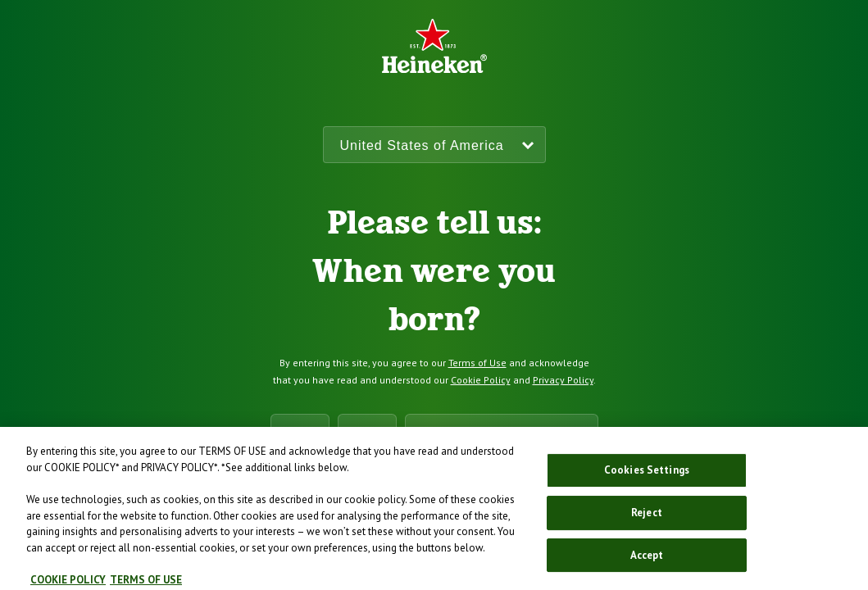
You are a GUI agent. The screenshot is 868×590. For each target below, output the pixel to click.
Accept (647, 559)
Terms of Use (477, 363)
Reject (647, 517)
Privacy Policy (563, 380)
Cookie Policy (481, 380)
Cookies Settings (647, 475)
